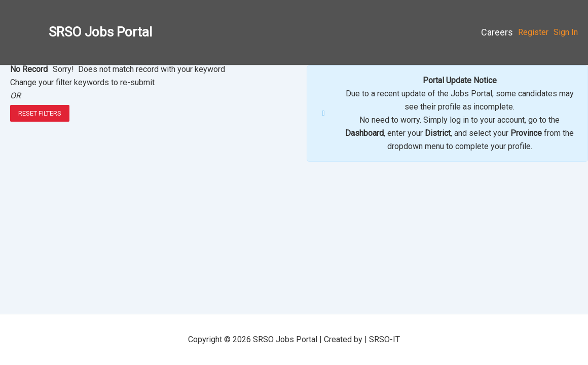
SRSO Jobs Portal (100, 32)
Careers (497, 32)
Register (533, 32)
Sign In (566, 32)
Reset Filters (40, 113)
